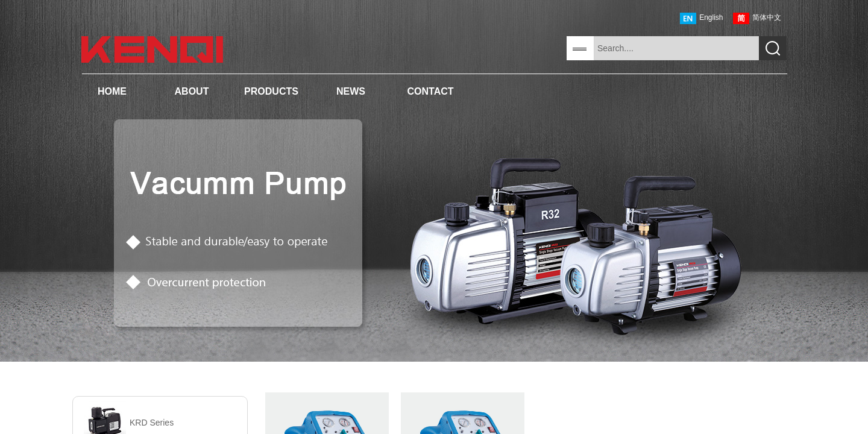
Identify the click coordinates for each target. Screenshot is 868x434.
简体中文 (757, 18)
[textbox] (676, 48)
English (701, 18)
